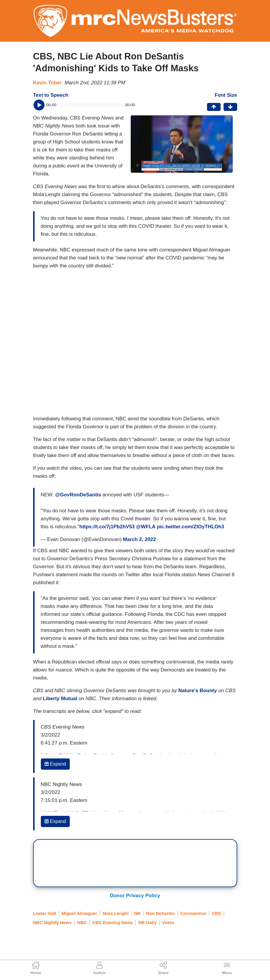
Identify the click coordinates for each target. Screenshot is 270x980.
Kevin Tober (47, 83)
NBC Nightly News (52, 922)
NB (137, 913)
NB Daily (148, 922)
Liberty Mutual (60, 699)
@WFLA (146, 527)
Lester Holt (45, 913)
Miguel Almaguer (79, 913)
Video (168, 922)
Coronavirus (193, 913)
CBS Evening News (113, 922)
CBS (216, 913)
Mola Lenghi (116, 913)
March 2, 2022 (140, 539)
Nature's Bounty (198, 691)
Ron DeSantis (160, 913)
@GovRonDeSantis (78, 495)
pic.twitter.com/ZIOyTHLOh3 (190, 527)
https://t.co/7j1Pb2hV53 (107, 527)
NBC (82, 922)
